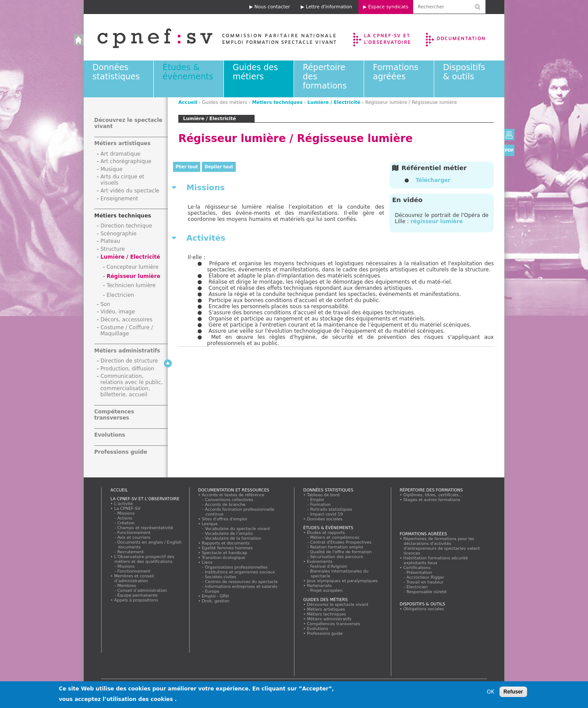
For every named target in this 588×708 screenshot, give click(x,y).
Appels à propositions (136, 600)
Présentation (420, 572)
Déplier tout (219, 167)
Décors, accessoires (126, 320)
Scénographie (118, 234)
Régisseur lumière (133, 276)
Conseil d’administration (142, 590)
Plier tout (187, 167)
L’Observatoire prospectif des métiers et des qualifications (144, 559)
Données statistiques (116, 72)
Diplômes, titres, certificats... (433, 495)
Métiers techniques (277, 102)
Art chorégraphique (126, 161)
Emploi (317, 500)
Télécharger (433, 180)
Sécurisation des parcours (337, 557)
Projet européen (326, 590)
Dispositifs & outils (464, 72)
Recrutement (131, 552)
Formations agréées (396, 72)
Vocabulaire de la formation (233, 538)
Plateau (110, 241)
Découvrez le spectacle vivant (338, 604)
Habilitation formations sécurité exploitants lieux (436, 560)
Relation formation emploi (337, 547)
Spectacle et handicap (225, 553)
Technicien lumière (131, 285)
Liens (207, 562)
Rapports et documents (226, 543)
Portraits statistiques (331, 509)
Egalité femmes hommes (227, 548)
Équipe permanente (138, 595)
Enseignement (119, 199)
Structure (113, 249)
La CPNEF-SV (127, 508)
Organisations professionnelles (236, 567)
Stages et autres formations (432, 500)
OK (491, 694)
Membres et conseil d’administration (134, 578)
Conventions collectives (229, 500)
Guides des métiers (255, 72)
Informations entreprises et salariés (241, 586)
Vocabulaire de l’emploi (229, 533)
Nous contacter (272, 7)
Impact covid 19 (327, 514)
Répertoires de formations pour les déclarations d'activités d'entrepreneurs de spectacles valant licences (442, 546)
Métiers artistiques (122, 143)
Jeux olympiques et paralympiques (342, 581)
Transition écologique (223, 557)
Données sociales (325, 519)
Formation (321, 504)
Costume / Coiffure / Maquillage (127, 331)
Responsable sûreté (427, 592)
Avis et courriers (134, 537)
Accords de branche (225, 504)
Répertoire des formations (431, 490)
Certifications (417, 567)
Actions (125, 518)
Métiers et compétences (335, 537)
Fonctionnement (134, 532)
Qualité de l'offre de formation (341, 552)
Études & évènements (188, 72)
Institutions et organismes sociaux (240, 572)
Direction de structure (129, 361)
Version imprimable (509, 135)
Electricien (120, 295)
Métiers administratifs (127, 351)
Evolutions (110, 435)
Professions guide (121, 452)
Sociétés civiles (221, 577)
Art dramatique (120, 154)
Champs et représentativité (145, 528)
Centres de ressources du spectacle (241, 582)
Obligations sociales (424, 609)
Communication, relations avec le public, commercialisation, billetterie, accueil (132, 385)
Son (105, 304)
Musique (111, 169)
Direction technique (126, 226)
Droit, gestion (216, 601)
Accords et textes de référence (233, 495)
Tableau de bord (323, 495)
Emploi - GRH (215, 596)
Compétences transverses (114, 415)
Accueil (208, 37)
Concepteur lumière (133, 267)
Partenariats (319, 585)
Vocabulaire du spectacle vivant (238, 528)
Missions (126, 513)
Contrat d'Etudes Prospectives (341, 542)
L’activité (124, 503)
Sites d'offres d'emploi (225, 519)
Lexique (210, 524)
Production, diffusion (127, 369)
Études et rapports (326, 532)
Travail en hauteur (425, 582)
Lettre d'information (329, 7)
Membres (127, 585)
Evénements (320, 561)
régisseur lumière (437, 221)
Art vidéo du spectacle (130, 191)
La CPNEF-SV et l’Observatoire (383, 37)
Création (126, 523)
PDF (509, 150)
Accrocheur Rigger (425, 577)
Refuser (513, 694)
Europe (212, 591)
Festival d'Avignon (329, 566)
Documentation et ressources (464, 37)
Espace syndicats (388, 7)
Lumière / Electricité (334, 102)
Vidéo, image (118, 312)
